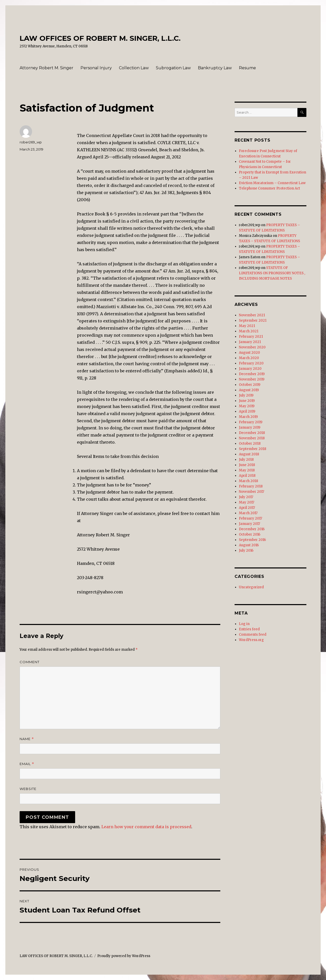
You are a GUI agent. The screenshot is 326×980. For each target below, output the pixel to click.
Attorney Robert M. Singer (46, 68)
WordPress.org (251, 640)
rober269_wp (31, 142)
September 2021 (253, 321)
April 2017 (247, 508)
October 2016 (250, 534)
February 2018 (251, 486)
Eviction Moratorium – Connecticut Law (272, 183)
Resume (247, 68)
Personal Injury (96, 68)
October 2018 (250, 444)
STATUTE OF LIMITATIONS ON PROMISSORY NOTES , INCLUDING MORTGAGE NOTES (272, 273)
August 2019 (249, 390)
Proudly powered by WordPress (124, 956)
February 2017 (250, 518)
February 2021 (251, 337)
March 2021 (249, 331)
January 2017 (249, 524)
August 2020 (249, 353)
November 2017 (252, 492)
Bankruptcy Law (215, 68)
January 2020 (250, 369)
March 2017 (248, 513)
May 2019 (247, 406)
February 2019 (251, 422)
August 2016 (249, 545)
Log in (244, 624)
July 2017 (246, 497)
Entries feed (249, 629)
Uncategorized (251, 587)
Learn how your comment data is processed (146, 827)
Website (28, 789)
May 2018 (247, 470)
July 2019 (246, 395)
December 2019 (252, 374)
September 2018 (253, 449)
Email (27, 764)
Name (27, 739)
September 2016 (252, 540)
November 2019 (252, 379)
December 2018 (252, 433)
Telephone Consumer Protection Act (269, 188)
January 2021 (250, 342)
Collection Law (134, 68)
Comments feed (253, 635)
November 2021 (252, 315)
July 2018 (246, 460)
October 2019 (250, 385)
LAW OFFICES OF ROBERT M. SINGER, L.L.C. (100, 38)
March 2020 (249, 358)
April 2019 (247, 411)
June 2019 (247, 401)
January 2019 (250, 427)
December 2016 (252, 529)
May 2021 (247, 326)
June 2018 (247, 465)
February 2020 (251, 363)
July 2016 (246, 550)
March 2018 (248, 481)
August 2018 (249, 454)
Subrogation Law (173, 68)
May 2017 (247, 502)
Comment (30, 662)
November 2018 (252, 438)
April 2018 (247, 476)
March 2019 (248, 417)
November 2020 (252, 347)
